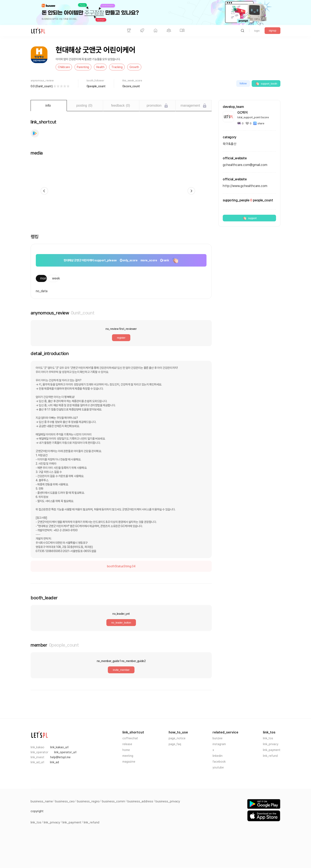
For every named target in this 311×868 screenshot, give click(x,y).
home (126, 750)
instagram (219, 744)
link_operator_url (65, 752)
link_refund (270, 756)
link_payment (272, 750)
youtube (218, 767)
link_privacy (271, 744)
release (127, 744)
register (121, 338)
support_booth (266, 84)
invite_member (121, 670)
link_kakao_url (59, 747)
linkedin (218, 756)
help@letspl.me (60, 757)
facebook (219, 762)
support (249, 218)
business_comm (114, 801)
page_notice (177, 738)
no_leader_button (121, 623)
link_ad (54, 762)
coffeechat (130, 738)
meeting (128, 756)
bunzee (218, 738)
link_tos (268, 738)
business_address (140, 801)
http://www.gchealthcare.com (245, 186)
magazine (129, 762)
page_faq (175, 744)
